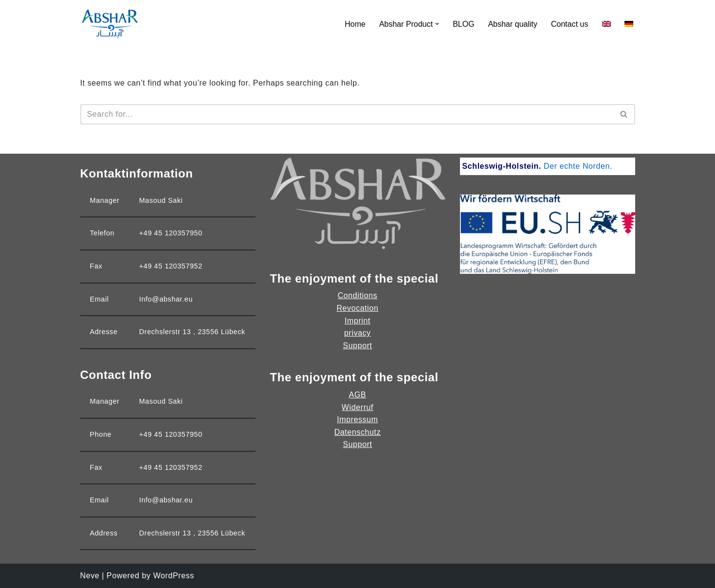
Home (355, 24)
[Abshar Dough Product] (110, 24)
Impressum (357, 419)
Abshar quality (513, 24)
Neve (90, 576)
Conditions (358, 295)
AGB (358, 395)
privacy (357, 333)
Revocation (357, 308)
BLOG (463, 24)
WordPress (174, 576)
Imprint (357, 321)
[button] (437, 24)
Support (357, 346)
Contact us (569, 24)
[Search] (347, 114)
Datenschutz (358, 432)
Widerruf (357, 407)
